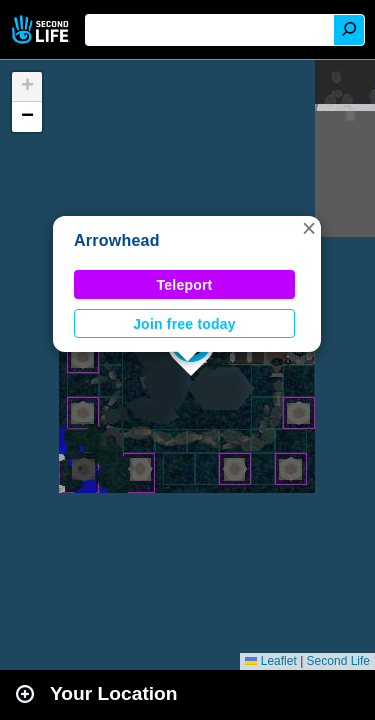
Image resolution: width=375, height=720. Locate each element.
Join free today (184, 324)
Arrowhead (117, 240)
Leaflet (270, 661)
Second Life (42, 29)
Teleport (185, 285)
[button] (309, 228)
